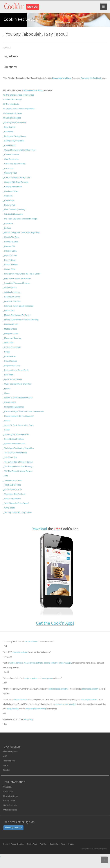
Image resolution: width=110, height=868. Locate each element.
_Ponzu (6, 352)
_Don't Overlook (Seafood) (14, 210)
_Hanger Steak (9, 269)
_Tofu (6, 476)
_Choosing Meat (10, 173)
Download (39, 529)
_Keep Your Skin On (12, 297)
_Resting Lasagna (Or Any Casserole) (19, 416)
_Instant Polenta (10, 288)
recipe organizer (31, 678)
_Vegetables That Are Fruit (14, 494)
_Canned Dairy (9, 145)
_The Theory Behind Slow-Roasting (18, 467)
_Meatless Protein (11, 324)
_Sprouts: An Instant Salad (14, 444)
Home (6, 844)
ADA (5, 756)
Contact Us (8, 787)
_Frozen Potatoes (11, 265)
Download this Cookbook (91, 78)
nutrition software (16, 663)
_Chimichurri (8, 168)
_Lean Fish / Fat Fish (12, 301)
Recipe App (28, 720)
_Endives (7, 228)
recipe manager (65, 663)
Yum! (63, 844)
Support (71, 844)
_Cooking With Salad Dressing (16, 182)
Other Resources (10, 810)
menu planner (47, 678)
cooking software (51, 663)
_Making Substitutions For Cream (17, 315)
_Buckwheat (8, 132)
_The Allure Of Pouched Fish (15, 453)
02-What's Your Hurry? (13, 100)
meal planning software (33, 663)
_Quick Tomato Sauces (13, 379)
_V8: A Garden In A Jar (13, 490)
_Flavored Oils (9, 246)
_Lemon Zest (9, 311)
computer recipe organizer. (66, 704)
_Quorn (6, 393)
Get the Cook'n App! (55, 623)
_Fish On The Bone (11, 237)
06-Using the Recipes (12, 118)
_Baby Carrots (9, 127)
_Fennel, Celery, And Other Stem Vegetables (22, 233)
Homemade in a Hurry (33, 90)
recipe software (31, 642)
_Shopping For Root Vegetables (16, 434)
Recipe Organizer (18, 844)
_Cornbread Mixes (11, 191)
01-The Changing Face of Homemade (19, 95)
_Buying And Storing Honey (15, 136)
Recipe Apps (32, 844)
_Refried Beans (10, 402)
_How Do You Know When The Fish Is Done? (22, 274)
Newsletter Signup (11, 796)
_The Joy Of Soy (10, 457)
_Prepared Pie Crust (12, 366)
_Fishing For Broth (11, 242)
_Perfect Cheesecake (12, 347)
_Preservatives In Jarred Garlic (16, 370)
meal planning (13, 709)
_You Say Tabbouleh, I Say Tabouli (17, 512)
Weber (6, 765)
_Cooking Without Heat (13, 187)
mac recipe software (89, 700)
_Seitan (6, 430)
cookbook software (20, 652)
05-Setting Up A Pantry (13, 113)
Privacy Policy (9, 801)
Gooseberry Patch (11, 752)
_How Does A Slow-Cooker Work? (17, 278)
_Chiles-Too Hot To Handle (14, 164)
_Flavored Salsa (10, 251)
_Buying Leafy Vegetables (14, 141)
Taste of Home (9, 761)
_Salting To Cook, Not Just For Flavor (19, 425)
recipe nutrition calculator (36, 709)
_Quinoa (7, 389)
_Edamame (8, 223)
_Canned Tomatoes (11, 155)
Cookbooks (54, 844)
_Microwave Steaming (12, 338)
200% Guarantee (10, 805)
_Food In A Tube (10, 256)
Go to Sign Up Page (14, 828)
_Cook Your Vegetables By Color (17, 178)
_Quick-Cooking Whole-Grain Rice (17, 384)
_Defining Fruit (9, 205)
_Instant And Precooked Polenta (16, 283)
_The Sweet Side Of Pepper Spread (18, 462)
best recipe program (90, 689)
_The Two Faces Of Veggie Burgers (18, 471)
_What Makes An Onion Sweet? (16, 503)
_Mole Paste (8, 343)
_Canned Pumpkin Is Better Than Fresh (19, 150)
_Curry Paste (9, 200)
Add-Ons (43, 844)
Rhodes (6, 770)
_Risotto (7, 421)
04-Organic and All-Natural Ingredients (19, 109)
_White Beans (9, 508)
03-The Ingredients (11, 104)
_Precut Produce (10, 361)
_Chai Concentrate (11, 159)
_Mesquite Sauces (11, 334)
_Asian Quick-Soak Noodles (15, 122)
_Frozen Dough (10, 260)
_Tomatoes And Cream (13, 480)
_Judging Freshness (12, 292)
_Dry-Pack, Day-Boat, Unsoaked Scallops (20, 219)
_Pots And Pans (10, 356)
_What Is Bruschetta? (12, 499)
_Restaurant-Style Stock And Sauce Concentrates (24, 412)
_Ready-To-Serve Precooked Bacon (18, 398)
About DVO (8, 792)
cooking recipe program (58, 689)
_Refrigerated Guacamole (14, 407)
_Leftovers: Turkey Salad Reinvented (18, 306)
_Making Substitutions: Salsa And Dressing (21, 320)
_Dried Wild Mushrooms (13, 214)
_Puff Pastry (8, 375)
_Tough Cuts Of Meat (12, 485)
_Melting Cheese (10, 329)
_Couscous (8, 196)
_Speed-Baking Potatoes (14, 439)
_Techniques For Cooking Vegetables (19, 448)
